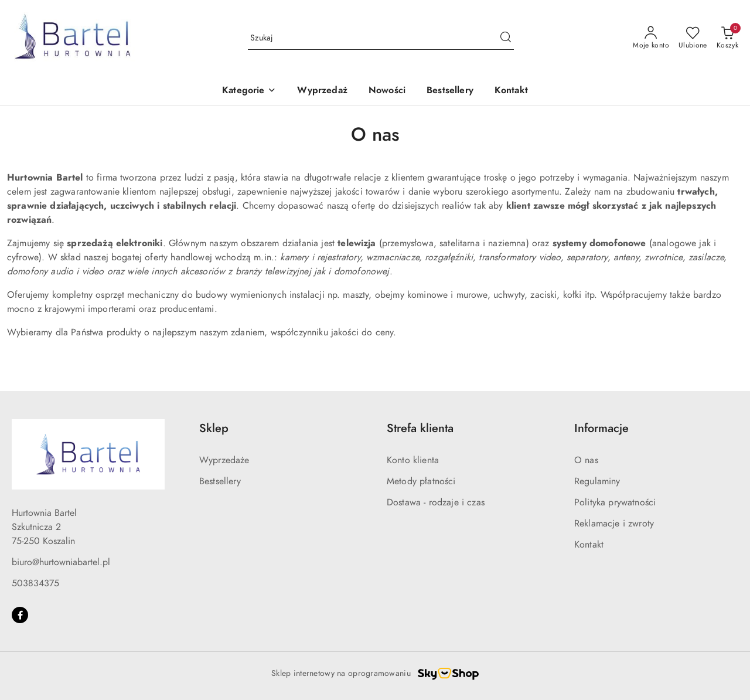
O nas (586, 460)
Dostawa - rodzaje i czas (436, 502)
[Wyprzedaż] (322, 91)
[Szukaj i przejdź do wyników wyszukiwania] (506, 38)
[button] (249, 91)
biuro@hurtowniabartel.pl (61, 562)
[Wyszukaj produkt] (381, 38)
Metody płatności (421, 481)
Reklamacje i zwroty (614, 524)
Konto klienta (413, 460)
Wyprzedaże (224, 460)
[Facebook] (20, 615)
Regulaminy (597, 481)
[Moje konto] (651, 38)
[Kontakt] (511, 91)
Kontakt (589, 545)
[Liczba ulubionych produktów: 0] (693, 38)
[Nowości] (387, 91)
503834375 (35, 583)
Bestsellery (220, 481)
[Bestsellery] (450, 91)
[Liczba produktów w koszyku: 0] (727, 38)
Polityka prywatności (615, 502)
